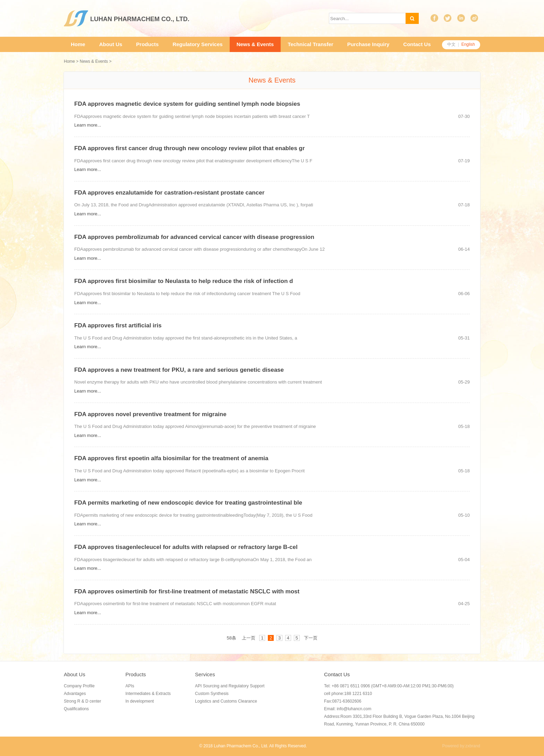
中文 (451, 44)
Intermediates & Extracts (148, 694)
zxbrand (473, 746)
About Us (111, 44)
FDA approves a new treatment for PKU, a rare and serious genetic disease (179, 370)
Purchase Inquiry (368, 44)
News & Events (255, 44)
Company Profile (79, 686)
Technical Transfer (310, 44)
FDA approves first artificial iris (118, 325)
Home (78, 44)
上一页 (249, 638)
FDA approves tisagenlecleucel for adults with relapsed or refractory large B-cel (186, 547)
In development (139, 701)
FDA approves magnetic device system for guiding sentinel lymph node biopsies (187, 104)
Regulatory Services (197, 44)
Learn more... (88, 125)
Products (147, 44)
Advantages (75, 694)
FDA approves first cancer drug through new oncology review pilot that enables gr (189, 148)
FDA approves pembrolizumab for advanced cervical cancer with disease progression (194, 237)
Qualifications (76, 709)
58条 (231, 638)
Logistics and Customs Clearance (226, 701)
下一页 (311, 638)
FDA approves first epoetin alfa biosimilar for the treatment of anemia (171, 458)
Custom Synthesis (212, 694)
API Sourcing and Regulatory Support (230, 686)
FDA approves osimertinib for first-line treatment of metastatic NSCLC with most (187, 591)
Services (205, 674)
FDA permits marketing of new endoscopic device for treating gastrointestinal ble (188, 503)
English (468, 44)
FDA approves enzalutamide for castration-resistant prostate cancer (169, 193)
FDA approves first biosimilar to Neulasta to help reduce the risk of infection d (184, 281)
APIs (130, 686)
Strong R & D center (82, 701)
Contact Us (417, 44)
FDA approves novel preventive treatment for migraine (150, 414)
